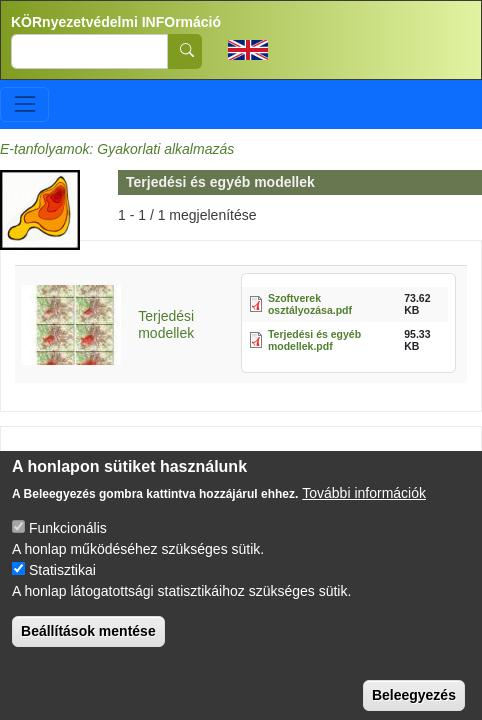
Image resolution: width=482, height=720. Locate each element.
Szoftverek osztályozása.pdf (310, 304)
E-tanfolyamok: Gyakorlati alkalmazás (117, 149)
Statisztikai (62, 585)
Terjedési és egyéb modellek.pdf (314, 340)
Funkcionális (68, 543)
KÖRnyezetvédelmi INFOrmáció (116, 22)
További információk (364, 508)
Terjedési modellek (166, 324)
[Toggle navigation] (24, 104)
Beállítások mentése (88, 646)
